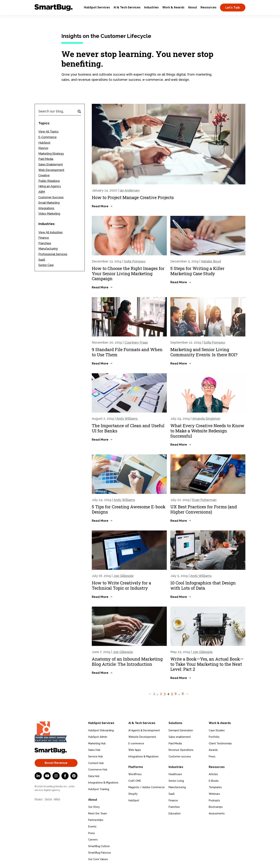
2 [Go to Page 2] (161, 694)
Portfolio (214, 737)
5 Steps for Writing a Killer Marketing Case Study (197, 271)
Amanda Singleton (206, 419)
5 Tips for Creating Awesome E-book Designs (129, 509)
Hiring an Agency (50, 186)
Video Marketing (49, 214)
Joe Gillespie (123, 576)
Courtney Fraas (136, 342)
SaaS (42, 260)
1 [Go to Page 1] (154, 694)
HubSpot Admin (98, 737)
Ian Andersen (129, 190)
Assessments (217, 814)
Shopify (133, 794)
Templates (215, 787)
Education (175, 814)
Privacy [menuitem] (39, 799)
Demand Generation (181, 730)
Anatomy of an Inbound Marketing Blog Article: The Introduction (127, 662)
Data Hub (94, 776)
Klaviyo (43, 148)
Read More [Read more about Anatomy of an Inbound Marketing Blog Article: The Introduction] (100, 673)
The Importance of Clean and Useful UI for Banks (128, 428)
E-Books (214, 781)
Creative (44, 175)
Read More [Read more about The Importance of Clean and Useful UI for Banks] (100, 440)
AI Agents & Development (144, 730)
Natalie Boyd (211, 261)
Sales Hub (94, 750)
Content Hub (96, 763)
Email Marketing (49, 203)
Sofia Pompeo (135, 261)
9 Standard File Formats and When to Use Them (127, 352)
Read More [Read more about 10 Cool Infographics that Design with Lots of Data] (179, 597)
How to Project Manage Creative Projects (133, 197)
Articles (213, 774)
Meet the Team (98, 814)
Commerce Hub (98, 770)
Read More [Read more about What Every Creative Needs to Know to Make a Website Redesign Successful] (179, 445)
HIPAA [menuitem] (57, 799)
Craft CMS (135, 781)
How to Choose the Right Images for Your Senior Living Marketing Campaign (128, 274)
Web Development (51, 170)
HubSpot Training (99, 789)
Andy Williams (127, 419)
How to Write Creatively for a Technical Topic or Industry (121, 585)
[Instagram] (56, 776)
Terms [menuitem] (48, 799)
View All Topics (48, 132)
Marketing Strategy (51, 154)
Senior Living (176, 781)
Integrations (46, 208)
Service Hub (96, 757)
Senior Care (46, 265)
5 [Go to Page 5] (172, 694)
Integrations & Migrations (103, 783)
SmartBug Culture (99, 846)
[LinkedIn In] (38, 776)
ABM (42, 192)
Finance (44, 238)
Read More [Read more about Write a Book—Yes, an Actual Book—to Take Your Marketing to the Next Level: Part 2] (179, 678)
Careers (93, 840)
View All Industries (51, 232)
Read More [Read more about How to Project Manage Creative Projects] (100, 206)
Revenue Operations (181, 750)
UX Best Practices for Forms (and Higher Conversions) (204, 509)
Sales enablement (180, 737)
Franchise (45, 243)
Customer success (180, 757)
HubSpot (44, 143)
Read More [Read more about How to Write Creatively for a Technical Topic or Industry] (100, 597)
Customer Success (51, 197)
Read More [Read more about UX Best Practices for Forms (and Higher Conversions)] (179, 521)
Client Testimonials (220, 743)
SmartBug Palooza (99, 853)
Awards (213, 750)
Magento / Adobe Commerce (147, 787)
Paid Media (46, 159)
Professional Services (53, 254)
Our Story (94, 807)
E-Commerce (47, 137)
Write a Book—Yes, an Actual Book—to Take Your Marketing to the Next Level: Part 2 (207, 664)
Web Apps (135, 750)
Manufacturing (48, 249)
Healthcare (175, 774)
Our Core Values (98, 859)
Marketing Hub (97, 743)
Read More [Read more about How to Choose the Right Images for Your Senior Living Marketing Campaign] (100, 287)
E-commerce (136, 743)
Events (92, 827)
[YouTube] (47, 776)
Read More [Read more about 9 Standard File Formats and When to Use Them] (100, 363)
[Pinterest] (74, 776)
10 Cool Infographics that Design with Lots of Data (203, 585)
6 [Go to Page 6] (176, 694)
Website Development (142, 737)
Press (92, 833)
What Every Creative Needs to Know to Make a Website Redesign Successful (207, 431)
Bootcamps (216, 807)
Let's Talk (233, 8)
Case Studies (217, 730)
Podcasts (214, 800)
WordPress (135, 774)
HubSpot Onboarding (101, 730)
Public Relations (49, 181)
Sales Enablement (51, 164)
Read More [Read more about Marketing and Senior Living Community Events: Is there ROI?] (179, 363)
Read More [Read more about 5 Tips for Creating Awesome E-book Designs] (100, 521)
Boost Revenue (56, 763)
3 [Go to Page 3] (165, 694)
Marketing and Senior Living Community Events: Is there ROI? (204, 352)
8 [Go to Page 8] (183, 694)
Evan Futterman (204, 500)
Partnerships (96, 820)
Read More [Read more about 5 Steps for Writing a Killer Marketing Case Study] (179, 282)
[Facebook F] (65, 776)
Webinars (214, 794)
